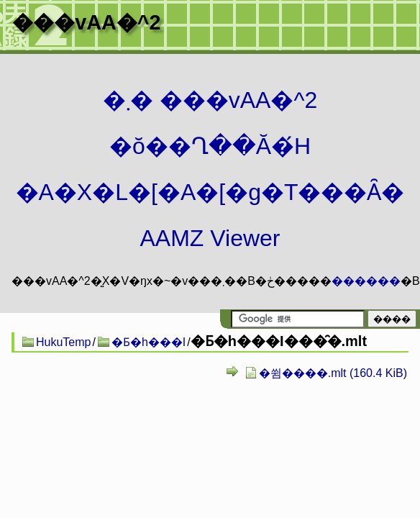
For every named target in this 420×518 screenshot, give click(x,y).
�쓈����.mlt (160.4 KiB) (333, 373)
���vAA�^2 (86, 22)
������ (366, 281)
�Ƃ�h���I (149, 342)
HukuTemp (63, 342)
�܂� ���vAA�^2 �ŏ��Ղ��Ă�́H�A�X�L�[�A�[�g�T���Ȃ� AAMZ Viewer (210, 169)
